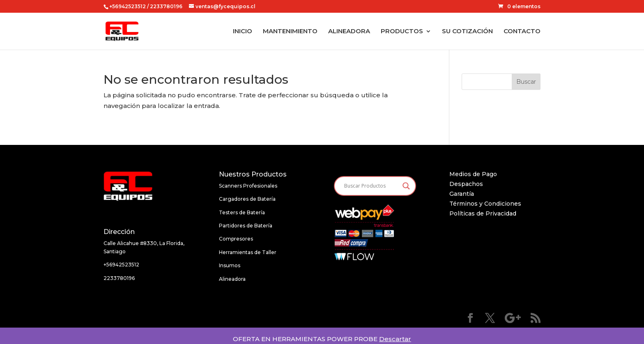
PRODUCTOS (402, 32)
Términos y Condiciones (485, 204)
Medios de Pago (473, 174)
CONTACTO (522, 32)
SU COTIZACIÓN (467, 32)
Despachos (466, 184)
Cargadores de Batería (247, 199)
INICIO (243, 32)
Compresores (236, 239)
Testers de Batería (242, 212)
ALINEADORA (349, 32)
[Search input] (371, 186)
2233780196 (119, 278)
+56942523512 (128, 6)
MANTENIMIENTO (290, 32)
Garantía (462, 194)
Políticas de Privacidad (483, 213)
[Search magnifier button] (406, 186)
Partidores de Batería (246, 226)
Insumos (230, 265)
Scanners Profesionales (248, 186)
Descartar (395, 339)
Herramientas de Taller (248, 252)
